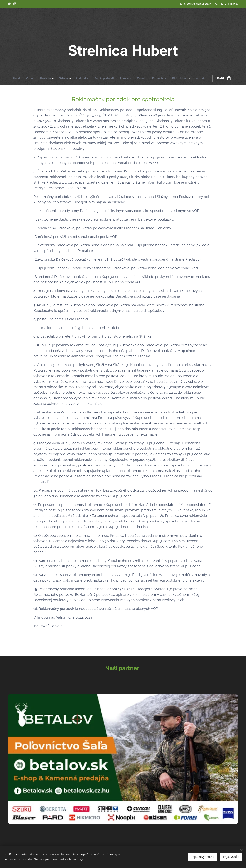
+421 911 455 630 (229, 4)
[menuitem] (13, 78)
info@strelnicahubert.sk (197, 4)
